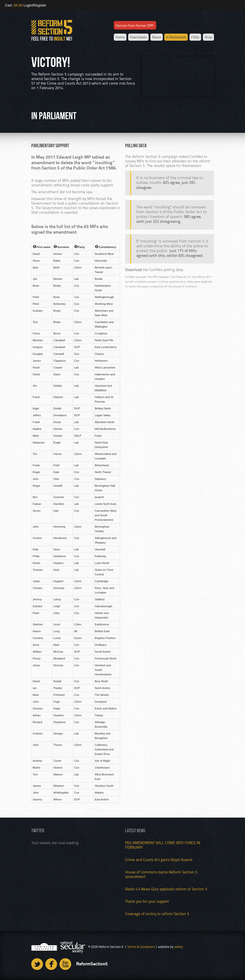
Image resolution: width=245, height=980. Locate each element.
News (157, 37)
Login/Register (35, 5)
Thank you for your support (147, 902)
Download (133, 270)
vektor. (179, 947)
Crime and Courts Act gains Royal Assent (159, 860)
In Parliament (176, 37)
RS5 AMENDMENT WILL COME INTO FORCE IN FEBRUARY (163, 846)
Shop (208, 37)
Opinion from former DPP (134, 26)
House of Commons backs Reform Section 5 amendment (161, 875)
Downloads (138, 37)
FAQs (195, 37)
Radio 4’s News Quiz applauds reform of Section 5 (166, 889)
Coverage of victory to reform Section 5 (157, 914)
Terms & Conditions (141, 947)
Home (120, 37)
